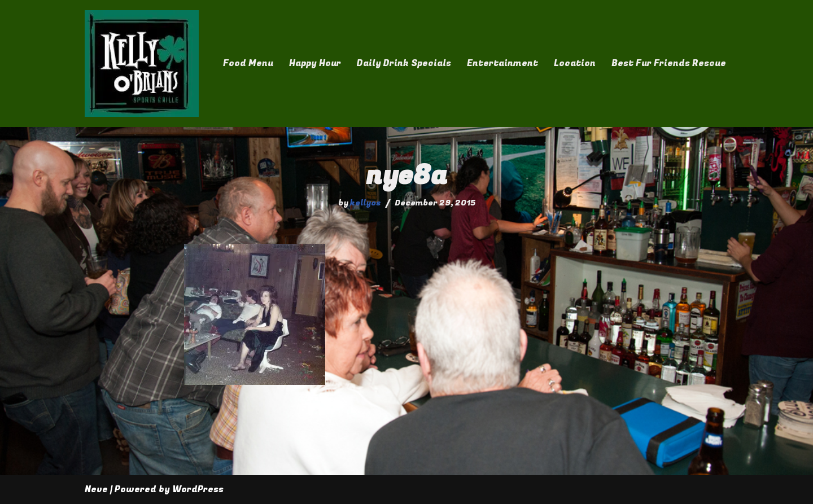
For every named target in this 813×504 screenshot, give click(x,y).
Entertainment (502, 63)
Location (575, 63)
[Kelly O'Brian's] (142, 63)
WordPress (198, 489)
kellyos (366, 203)
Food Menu (248, 63)
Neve (96, 489)
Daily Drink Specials (404, 63)
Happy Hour (315, 63)
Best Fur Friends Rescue (669, 63)
